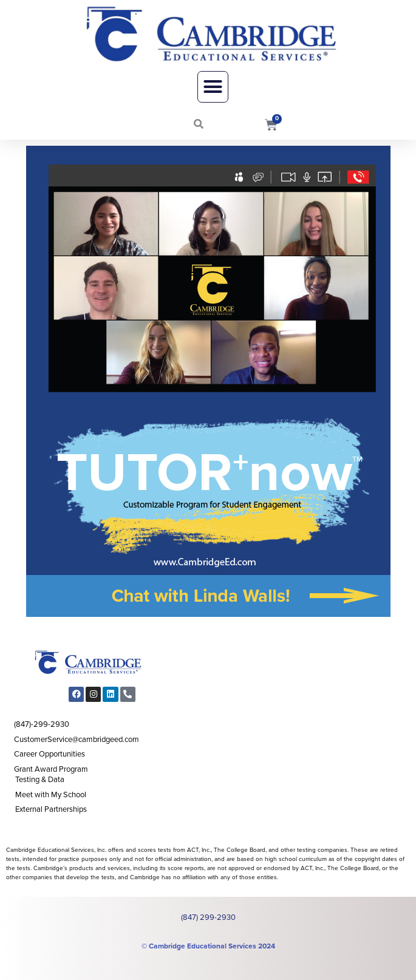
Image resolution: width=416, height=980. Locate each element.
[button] (213, 87)
